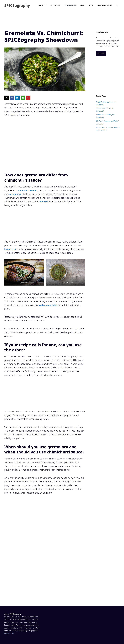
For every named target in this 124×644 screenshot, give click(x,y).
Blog (91, 5)
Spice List (42, 5)
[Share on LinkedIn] (17, 98)
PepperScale (9, 633)
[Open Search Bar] (117, 5)
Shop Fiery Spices (104, 5)
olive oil (44, 202)
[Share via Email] (23, 98)
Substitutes (56, 5)
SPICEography (17, 5)
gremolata (15, 194)
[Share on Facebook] (12, 98)
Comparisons (70, 5)
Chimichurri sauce (26, 190)
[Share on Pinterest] (28, 98)
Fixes (82, 5)
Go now (101, 53)
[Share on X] (7, 98)
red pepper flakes (49, 305)
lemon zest (10, 249)
